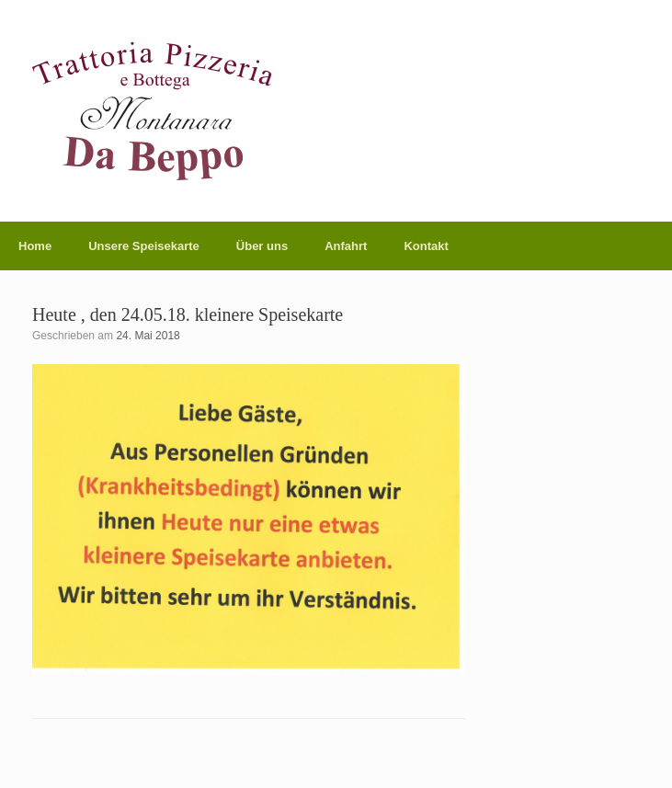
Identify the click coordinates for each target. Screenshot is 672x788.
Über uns (262, 246)
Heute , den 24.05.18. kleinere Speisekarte (188, 314)
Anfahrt (346, 246)
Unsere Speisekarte (144, 246)
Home (35, 246)
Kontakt (426, 246)
